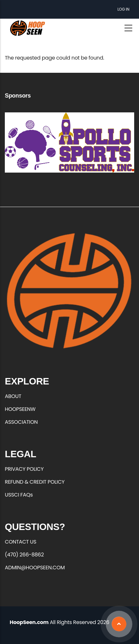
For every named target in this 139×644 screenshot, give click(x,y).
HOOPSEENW (20, 409)
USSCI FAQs (19, 495)
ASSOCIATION (21, 422)
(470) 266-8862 (24, 555)
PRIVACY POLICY (24, 469)
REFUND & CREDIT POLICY (35, 482)
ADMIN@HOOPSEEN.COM (35, 568)
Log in (123, 9)
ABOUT (13, 396)
